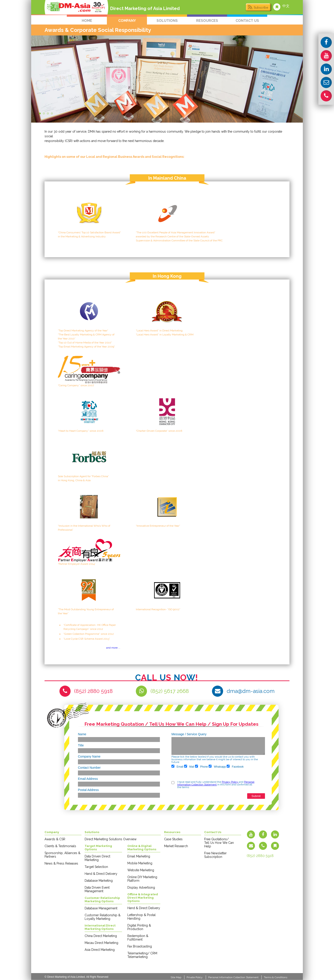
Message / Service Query (189, 734)
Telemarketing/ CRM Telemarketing (142, 955)
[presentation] (188, 775)
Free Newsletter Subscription (215, 855)
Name (82, 734)
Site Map (176, 977)
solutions (167, 21)
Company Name (89, 756)
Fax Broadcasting (140, 946)
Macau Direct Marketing (101, 943)
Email (177, 766)
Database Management (101, 908)
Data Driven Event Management (97, 889)
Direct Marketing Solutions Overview (111, 839)
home (87, 21)
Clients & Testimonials (60, 846)
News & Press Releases (61, 863)
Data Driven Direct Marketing (97, 858)
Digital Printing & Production (139, 927)
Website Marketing (141, 870)
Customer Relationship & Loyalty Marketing (103, 917)
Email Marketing (139, 856)
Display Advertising (141, 888)
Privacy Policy (230, 782)
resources (207, 21)
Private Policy (195, 977)
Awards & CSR (55, 839)
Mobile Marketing (140, 863)
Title (81, 745)
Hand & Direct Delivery (101, 874)
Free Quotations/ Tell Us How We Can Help (219, 843)
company (127, 21)
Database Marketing (99, 881)
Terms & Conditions (276, 977)
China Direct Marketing (101, 936)
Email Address (88, 779)
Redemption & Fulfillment (138, 938)
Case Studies (173, 839)
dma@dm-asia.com (251, 691)
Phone (202, 766)
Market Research (176, 846)
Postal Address (88, 790)
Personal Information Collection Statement (216, 783)
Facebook (235, 766)
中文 (286, 6)
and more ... (113, 648)
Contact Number (89, 768)
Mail (189, 766)
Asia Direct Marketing (100, 950)
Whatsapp (217, 766)
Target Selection (96, 867)
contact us (247, 21)
